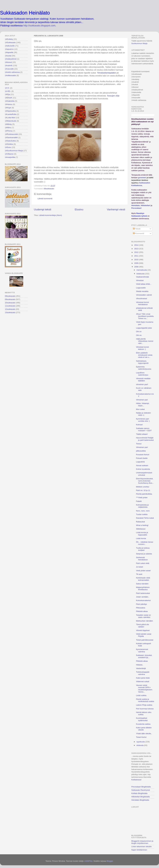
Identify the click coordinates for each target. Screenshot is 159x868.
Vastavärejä (141, 668)
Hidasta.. (140, 665)
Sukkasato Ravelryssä (141, 790)
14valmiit (9, 66)
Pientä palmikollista (144, 494)
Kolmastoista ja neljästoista (142, 506)
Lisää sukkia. (141, 695)
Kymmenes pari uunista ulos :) (143, 420)
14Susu (8, 147)
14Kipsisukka (10, 111)
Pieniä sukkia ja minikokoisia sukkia (145, 700)
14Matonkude (11, 121)
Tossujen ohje (113, 96)
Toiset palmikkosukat (145, 640)
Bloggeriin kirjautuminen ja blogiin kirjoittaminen (142, 842)
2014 (137, 245)
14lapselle (9, 52)
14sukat (8, 56)
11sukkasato (10, 306)
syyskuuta (141, 742)
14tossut (8, 62)
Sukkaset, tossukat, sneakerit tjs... (144, 656)
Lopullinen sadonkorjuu (142, 374)
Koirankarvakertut (143, 600)
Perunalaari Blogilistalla (141, 787)
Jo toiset (140, 567)
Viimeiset (140, 280)
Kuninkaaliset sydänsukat (142, 719)
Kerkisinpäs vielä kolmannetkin (143, 579)
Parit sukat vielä (143, 563)
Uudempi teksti (43, 209)
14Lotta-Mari (10, 118)
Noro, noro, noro (143, 511)
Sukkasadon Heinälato (25, 13)
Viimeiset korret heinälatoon (142, 303)
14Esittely (9, 39)
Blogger (110, 861)
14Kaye (8, 108)
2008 (137, 267)
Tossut (139, 444)
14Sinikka (9, 144)
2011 (137, 256)
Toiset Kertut (141, 737)
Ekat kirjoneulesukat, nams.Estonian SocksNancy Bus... (145, 481)
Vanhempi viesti (116, 209)
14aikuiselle (10, 46)
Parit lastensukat (143, 593)
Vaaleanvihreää (142, 277)
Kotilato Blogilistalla (139, 793)
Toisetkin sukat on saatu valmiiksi (143, 616)
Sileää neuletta (142, 291)
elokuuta (140, 745)
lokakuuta (141, 274)
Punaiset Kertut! (143, 455)
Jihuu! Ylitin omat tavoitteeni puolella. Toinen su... (145, 316)
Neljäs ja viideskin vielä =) (143, 414)
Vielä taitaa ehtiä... (144, 284)
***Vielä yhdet (142, 498)
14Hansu (9, 104)
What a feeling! (142, 525)
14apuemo (9, 49)
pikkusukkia (141, 451)
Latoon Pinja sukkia (144, 705)
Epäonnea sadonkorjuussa (144, 368)
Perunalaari (136, 208)
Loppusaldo (141, 288)
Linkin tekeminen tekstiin (142, 847)
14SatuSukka (10, 141)
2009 (137, 263)
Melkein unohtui (143, 487)
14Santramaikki (11, 137)
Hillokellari (145, 205)
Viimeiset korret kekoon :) (142, 348)
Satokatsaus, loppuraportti (142, 362)
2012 (137, 252)
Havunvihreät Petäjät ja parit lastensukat (145, 439)
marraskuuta (142, 270)
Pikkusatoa (141, 608)
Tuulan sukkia (142, 514)
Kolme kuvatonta (143, 469)
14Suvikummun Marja (14, 151)
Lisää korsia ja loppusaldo (142, 534)
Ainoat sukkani (142, 465)
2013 (137, 249)
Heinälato (136, 205)
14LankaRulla (11, 114)
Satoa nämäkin (142, 584)
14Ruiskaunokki (11, 134)
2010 (137, 260)
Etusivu (79, 209)
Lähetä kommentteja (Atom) (50, 215)
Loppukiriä (140, 462)
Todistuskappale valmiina (143, 673)
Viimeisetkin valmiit (144, 295)
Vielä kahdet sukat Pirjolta (144, 635)
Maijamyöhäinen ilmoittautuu (143, 588)
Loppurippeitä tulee (144, 328)
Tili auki (139, 574)
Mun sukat (140, 409)
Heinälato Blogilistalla (140, 800)
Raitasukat (140, 522)
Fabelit (139, 501)
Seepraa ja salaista (144, 554)
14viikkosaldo (10, 75)
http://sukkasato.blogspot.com (39, 26)
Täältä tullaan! (142, 434)
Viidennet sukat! (143, 681)
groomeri (142, 178)
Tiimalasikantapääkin (106, 73)
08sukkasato (49, 189)
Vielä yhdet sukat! (143, 571)
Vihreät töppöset (143, 630)
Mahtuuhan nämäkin (144, 621)
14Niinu (8, 128)
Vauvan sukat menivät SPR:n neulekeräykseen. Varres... (144, 689)
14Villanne (9, 154)
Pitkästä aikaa (142, 611)
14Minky (8, 124)
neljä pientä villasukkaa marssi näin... (145, 341)
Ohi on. (139, 335)
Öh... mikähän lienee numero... (145, 543)
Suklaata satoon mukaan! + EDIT (144, 429)
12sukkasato (10, 309)
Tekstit (137, 229)
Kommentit (139, 233)
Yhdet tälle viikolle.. (144, 734)
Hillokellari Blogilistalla (141, 797)
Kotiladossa (136, 780)
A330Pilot (88, 861)
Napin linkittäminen (139, 850)
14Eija (7, 94)
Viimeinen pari (142, 400)
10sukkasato (10, 303)
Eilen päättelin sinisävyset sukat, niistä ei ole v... (144, 355)
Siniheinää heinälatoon (142, 559)
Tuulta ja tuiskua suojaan (143, 549)
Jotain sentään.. (143, 597)
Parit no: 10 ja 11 (143, 490)
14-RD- (8, 91)
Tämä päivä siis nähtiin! (143, 626)
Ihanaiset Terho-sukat (145, 518)
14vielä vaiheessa (12, 72)
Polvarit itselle (142, 458)
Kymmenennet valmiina (142, 650)
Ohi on (139, 332)
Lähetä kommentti (45, 199)
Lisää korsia (141, 538)
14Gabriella (10, 101)
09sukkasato (10, 299)
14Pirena (9, 131)
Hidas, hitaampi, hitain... (143, 404)
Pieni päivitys (142, 604)
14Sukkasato (10, 42)
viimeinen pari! (142, 384)
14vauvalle (9, 69)
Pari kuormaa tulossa (145, 709)
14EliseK (9, 98)
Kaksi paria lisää (143, 678)
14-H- (7, 88)
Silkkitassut (141, 529)
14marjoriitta (10, 157)
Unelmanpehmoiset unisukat (144, 474)
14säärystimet (11, 59)
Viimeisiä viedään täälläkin (143, 380)
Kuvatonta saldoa (143, 724)
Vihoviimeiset (142, 299)
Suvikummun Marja (139, 43)
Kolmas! (139, 425)
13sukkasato (10, 312)
